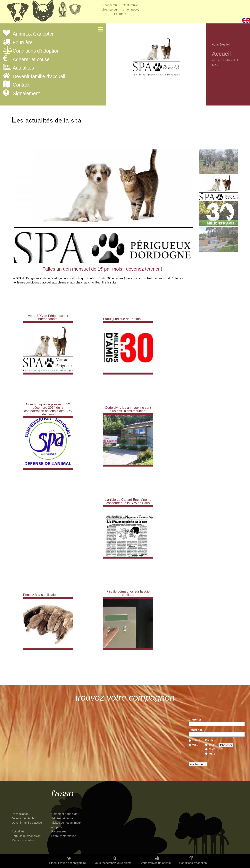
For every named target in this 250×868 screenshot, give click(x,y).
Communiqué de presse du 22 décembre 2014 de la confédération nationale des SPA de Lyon (48, 409)
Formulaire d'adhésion (26, 836)
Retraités (62, 11)
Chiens (18, 13)
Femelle (197, 740)
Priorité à (76, 11)
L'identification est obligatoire (67, 863)
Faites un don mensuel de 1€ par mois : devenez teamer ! (102, 269)
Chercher (195, 719)
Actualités (23, 68)
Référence (196, 730)
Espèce (210, 740)
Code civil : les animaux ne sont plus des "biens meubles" (128, 409)
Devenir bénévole (23, 818)
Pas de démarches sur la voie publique (128, 593)
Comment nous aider (65, 814)
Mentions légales (23, 840)
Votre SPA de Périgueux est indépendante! (48, 317)
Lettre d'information (64, 836)
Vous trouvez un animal (156, 863)
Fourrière (120, 14)
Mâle (195, 745)
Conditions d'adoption (36, 51)
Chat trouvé (130, 5)
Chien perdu (109, 9)
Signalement (26, 94)
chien (212, 749)
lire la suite (109, 282)
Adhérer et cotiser (32, 60)
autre (212, 753)
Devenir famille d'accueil (39, 77)
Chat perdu (110, 5)
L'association (20, 814)
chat (211, 745)
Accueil (221, 54)
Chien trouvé (131, 9)
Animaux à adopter (33, 34)
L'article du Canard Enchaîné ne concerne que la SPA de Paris (128, 501)
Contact (21, 85)
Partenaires (59, 831)
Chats (43, 13)
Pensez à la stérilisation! (41, 595)
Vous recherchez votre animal (113, 863)
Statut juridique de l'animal (122, 319)
